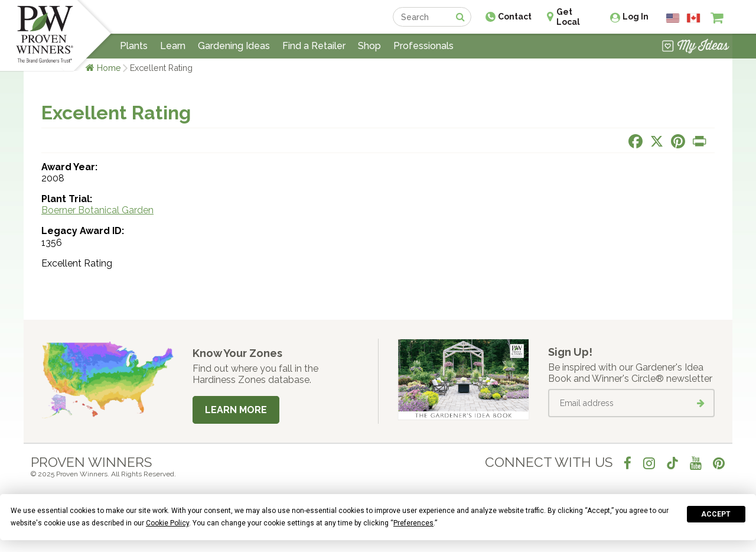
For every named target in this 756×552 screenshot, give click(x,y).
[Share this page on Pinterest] (678, 141)
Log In (636, 17)
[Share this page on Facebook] (636, 141)
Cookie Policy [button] (167, 523)
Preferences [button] (413, 523)
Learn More (236, 410)
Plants (134, 46)
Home (109, 68)
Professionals (423, 46)
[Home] (45, 35)
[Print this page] (699, 141)
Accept (716, 514)
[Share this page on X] (657, 141)
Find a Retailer (314, 46)
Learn (173, 46)
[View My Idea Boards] (695, 47)
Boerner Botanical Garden (97, 210)
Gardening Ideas (234, 46)
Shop (369, 46)
